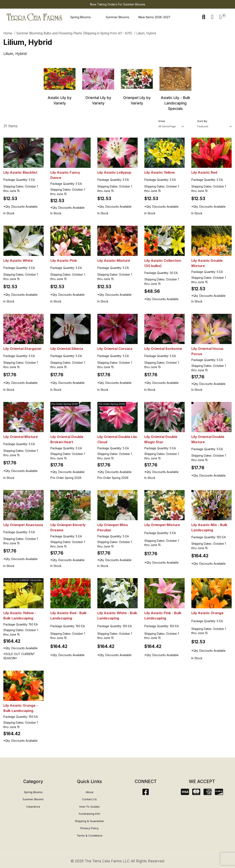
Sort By (202, 121)
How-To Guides (89, 807)
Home (8, 33)
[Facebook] (146, 793)
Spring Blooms (81, 17)
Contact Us (89, 799)
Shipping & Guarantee (89, 821)
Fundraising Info (89, 814)
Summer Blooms (117, 17)
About (89, 792)
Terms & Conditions (89, 835)
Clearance (33, 807)
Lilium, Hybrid (146, 33)
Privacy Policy (89, 828)
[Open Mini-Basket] (223, 17)
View (162, 121)
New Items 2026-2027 (154, 17)
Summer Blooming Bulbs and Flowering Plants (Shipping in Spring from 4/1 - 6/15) (74, 33)
